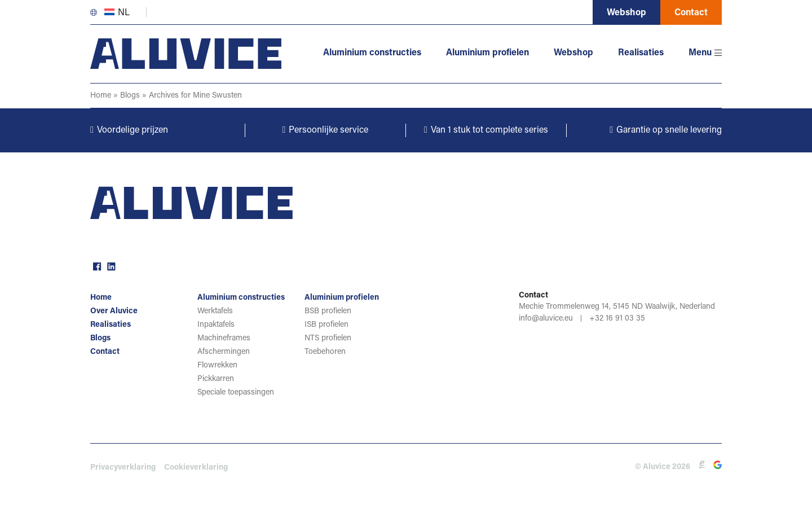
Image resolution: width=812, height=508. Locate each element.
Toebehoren (325, 352)
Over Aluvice (114, 312)
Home (101, 96)
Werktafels (215, 312)
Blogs (130, 96)
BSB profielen (328, 312)
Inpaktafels (216, 325)
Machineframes (224, 339)
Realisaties (641, 53)
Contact (691, 13)
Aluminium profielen (487, 53)
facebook (96, 265)
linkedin (110, 265)
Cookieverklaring (196, 468)
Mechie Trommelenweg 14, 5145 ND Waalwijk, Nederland (617, 307)
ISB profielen (326, 325)
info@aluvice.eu (546, 319)
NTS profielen (328, 339)
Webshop (626, 13)
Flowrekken (217, 366)
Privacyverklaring (123, 468)
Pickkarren (216, 379)
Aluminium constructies (372, 53)
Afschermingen (224, 352)
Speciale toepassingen (236, 393)
